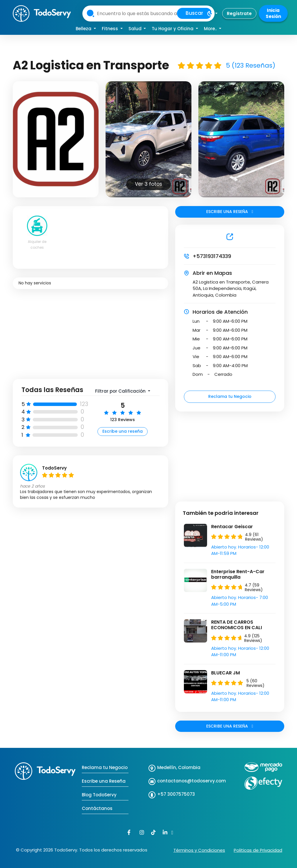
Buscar (194, 13)
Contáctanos (97, 808)
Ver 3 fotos (148, 184)
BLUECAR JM (226, 673)
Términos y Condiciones (199, 850)
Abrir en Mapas (212, 273)
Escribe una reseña (123, 431)
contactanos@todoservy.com (192, 781)
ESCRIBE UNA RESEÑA (230, 212)
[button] (212, 13)
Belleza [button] (84, 29)
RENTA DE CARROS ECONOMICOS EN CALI (237, 625)
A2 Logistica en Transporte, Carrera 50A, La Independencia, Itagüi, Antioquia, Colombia (231, 288)
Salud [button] (136, 29)
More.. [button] (211, 29)
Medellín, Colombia (179, 767)
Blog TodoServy (99, 795)
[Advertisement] (90, 338)
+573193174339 (212, 256)
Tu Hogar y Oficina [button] (173, 29)
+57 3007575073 (176, 794)
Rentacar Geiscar (232, 527)
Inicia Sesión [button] (273, 13)
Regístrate (239, 13)
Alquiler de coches (37, 244)
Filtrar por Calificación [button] (121, 391)
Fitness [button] (111, 29)
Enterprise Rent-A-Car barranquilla (238, 574)
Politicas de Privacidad (258, 850)
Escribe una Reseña (104, 781)
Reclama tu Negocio (230, 396)
